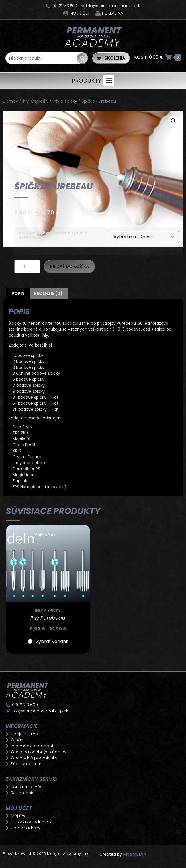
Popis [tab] (18, 293)
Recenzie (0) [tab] (48, 293)
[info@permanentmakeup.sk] (82, 6)
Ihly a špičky (65, 101)
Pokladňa (113, 13)
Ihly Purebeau (48, 618)
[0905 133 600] (48, 6)
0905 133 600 (65, 6)
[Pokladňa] (98, 13)
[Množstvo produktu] (27, 267)
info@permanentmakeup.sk (113, 6)
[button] (109, 81)
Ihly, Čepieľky (35, 101)
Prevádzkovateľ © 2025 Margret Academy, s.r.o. (47, 854)
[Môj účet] (66, 13)
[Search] (82, 58)
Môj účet (80, 13)
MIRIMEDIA (135, 854)
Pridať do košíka (70, 266)
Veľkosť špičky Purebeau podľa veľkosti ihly (53, 235)
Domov (10, 101)
